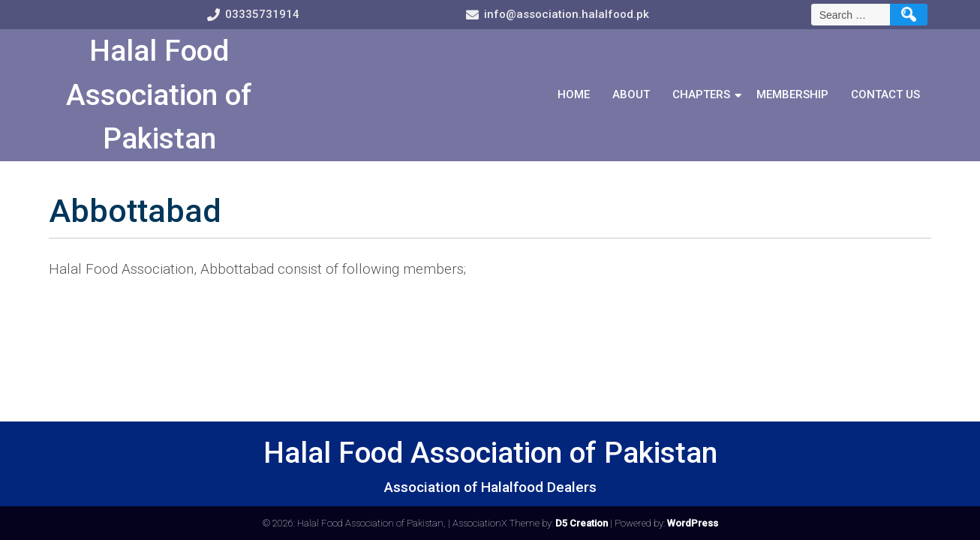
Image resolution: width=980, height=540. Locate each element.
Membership (792, 94)
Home (574, 94)
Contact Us (885, 94)
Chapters (701, 94)
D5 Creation (582, 523)
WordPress (693, 523)
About (631, 94)
